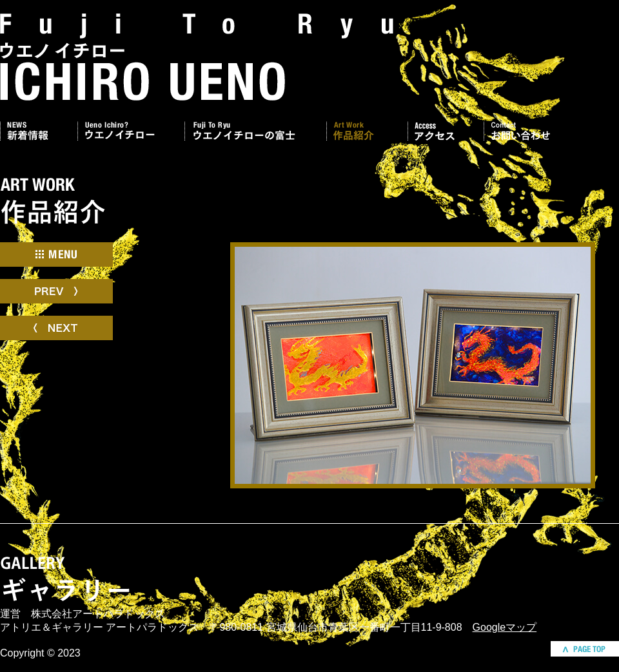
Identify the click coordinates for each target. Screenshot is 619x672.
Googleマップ (505, 627)
